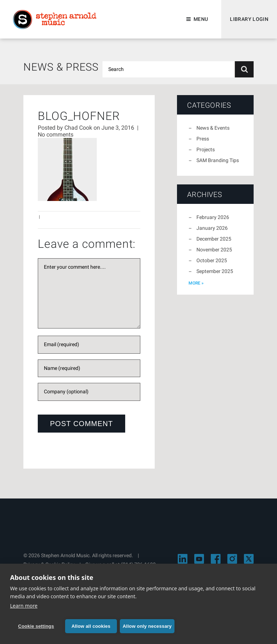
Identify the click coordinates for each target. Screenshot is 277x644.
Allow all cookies (91, 626)
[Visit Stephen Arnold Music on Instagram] (232, 559)
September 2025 (215, 271)
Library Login (249, 19)
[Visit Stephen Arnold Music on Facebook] (216, 559)
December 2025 (214, 239)
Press (203, 139)
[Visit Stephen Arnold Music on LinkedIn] (183, 559)
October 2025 (212, 260)
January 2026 (212, 228)
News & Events (213, 128)
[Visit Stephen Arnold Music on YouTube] (199, 559)
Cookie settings (36, 626)
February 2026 (213, 217)
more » (196, 283)
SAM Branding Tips (218, 160)
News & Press (61, 67)
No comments (56, 135)
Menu (201, 19)
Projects (206, 149)
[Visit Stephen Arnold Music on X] (249, 559)
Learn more (24, 606)
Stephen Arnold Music (55, 19)
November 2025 (214, 250)
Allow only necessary (147, 626)
